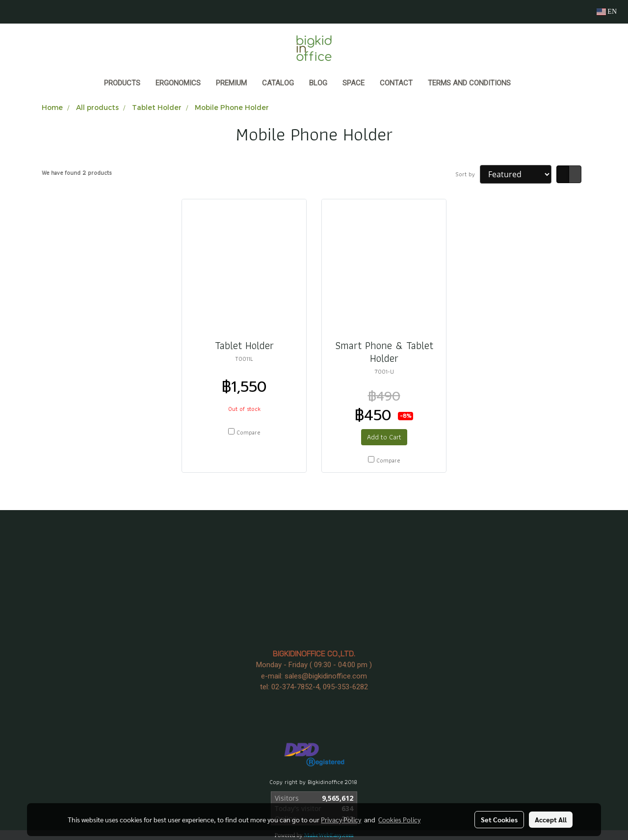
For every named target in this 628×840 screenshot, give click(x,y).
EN (607, 12)
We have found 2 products (77, 173)
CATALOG (278, 83)
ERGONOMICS (178, 83)
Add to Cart (384, 437)
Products (122, 83)
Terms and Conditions (469, 83)
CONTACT (396, 83)
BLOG (318, 83)
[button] (527, 84)
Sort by (468, 174)
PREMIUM (231, 83)
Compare (248, 433)
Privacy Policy (341, 819)
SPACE (353, 83)
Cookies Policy (399, 819)
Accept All (551, 819)
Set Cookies (499, 819)
